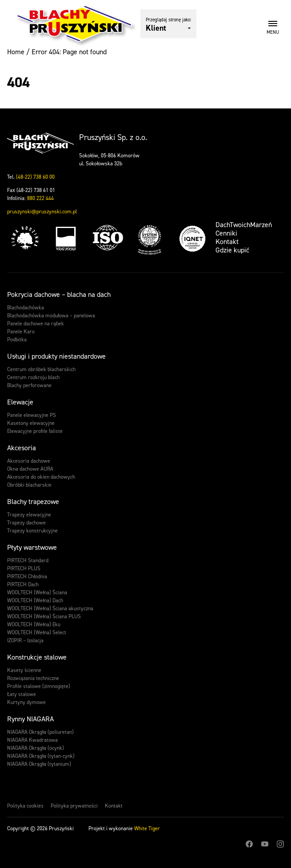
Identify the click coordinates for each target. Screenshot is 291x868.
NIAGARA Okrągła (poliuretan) (40, 732)
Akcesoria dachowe (29, 461)
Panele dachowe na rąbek (36, 324)
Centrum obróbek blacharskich (41, 369)
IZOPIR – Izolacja (25, 640)
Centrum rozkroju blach (33, 377)
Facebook (249, 844)
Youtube (265, 844)
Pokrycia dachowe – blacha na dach (59, 294)
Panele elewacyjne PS (32, 415)
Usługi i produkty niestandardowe (56, 356)
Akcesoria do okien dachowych (41, 477)
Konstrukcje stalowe (37, 657)
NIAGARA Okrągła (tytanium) (39, 764)
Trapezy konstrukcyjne (32, 531)
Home (16, 52)
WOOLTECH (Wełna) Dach (35, 600)
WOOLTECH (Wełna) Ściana (37, 592)
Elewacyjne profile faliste (35, 431)
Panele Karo (21, 332)
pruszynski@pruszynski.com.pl (42, 212)
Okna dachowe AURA (30, 469)
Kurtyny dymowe (26, 702)
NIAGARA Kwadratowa (32, 740)
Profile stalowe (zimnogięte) (39, 686)
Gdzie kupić (232, 250)
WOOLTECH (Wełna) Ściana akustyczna (50, 608)
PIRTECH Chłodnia (27, 576)
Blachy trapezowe (33, 502)
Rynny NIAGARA (30, 719)
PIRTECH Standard (28, 560)
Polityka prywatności (74, 806)
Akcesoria (22, 448)
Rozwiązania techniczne (33, 678)
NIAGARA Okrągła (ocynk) (36, 748)
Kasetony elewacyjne (31, 423)
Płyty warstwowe (32, 547)
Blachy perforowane (29, 385)
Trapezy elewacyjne (29, 515)
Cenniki (226, 233)
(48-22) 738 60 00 (35, 177)
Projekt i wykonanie (124, 828)
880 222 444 (40, 198)
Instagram (280, 844)
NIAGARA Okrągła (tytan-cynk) (41, 756)
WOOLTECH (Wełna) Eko (34, 624)
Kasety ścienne (24, 670)
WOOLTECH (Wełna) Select (37, 632)
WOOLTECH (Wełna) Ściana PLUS (44, 616)
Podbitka (17, 340)
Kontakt (227, 242)
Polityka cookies (25, 806)
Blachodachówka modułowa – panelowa (51, 316)
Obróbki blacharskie (29, 485)
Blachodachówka (26, 308)
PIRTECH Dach (23, 584)
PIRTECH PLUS (24, 568)
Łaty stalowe (22, 694)
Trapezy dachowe (26, 523)
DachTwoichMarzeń (244, 225)
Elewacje (20, 402)
